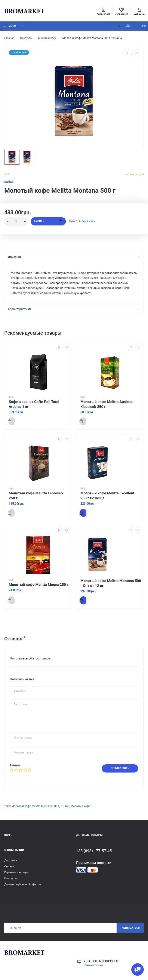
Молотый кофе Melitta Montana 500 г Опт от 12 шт (111, 586)
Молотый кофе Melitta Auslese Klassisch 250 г (107, 407)
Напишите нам (94, 968)
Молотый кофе (81, 809)
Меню (10, 27)
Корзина (139, 12)
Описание (74, 258)
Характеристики (74, 312)
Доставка (11, 863)
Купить (48, 223)
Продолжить (119, 771)
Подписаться (129, 931)
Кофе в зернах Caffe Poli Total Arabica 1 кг (34, 407)
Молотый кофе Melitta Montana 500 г (35, 809)
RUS (140, 27)
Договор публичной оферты (23, 887)
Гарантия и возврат (17, 875)
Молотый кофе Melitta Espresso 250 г (36, 498)
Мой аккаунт (122, 27)
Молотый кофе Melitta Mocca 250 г (39, 587)
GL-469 (65, 809)
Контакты (11, 881)
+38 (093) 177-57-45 (94, 854)
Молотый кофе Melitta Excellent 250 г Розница (107, 498)
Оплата (9, 869)
